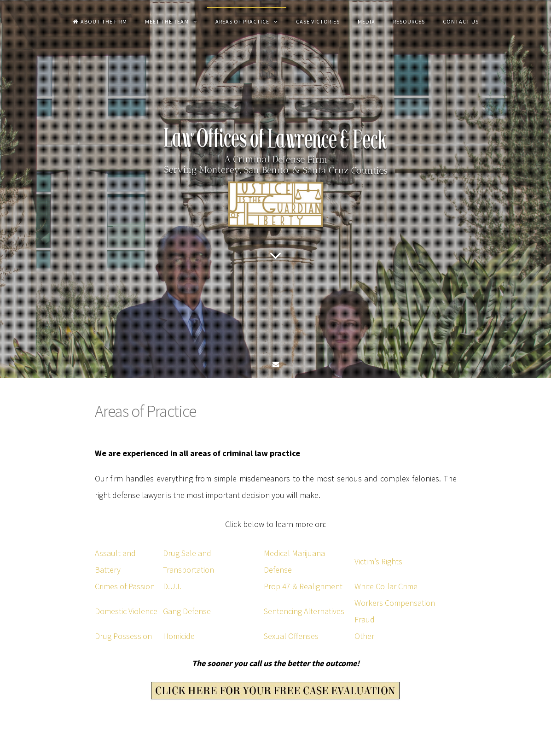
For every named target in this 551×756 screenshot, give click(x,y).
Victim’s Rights (378, 561)
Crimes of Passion (125, 586)
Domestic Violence (126, 611)
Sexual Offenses (291, 636)
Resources (409, 21)
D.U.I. (172, 586)
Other (364, 636)
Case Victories (318, 21)
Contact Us (461, 21)
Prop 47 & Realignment (303, 586)
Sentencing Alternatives (304, 611)
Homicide (179, 636)
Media (366, 21)
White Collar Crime (386, 586)
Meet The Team (167, 21)
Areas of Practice (242, 21)
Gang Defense (187, 611)
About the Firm (100, 21)
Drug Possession (123, 636)
